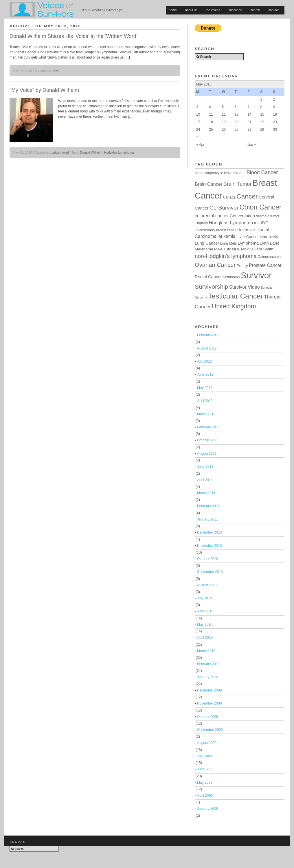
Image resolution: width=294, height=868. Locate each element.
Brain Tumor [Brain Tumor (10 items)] (237, 184)
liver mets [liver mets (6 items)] (269, 236)
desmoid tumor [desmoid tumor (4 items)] (268, 216)
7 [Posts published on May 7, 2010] (248, 107)
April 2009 (205, 796)
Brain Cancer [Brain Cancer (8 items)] (209, 184)
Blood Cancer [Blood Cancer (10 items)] (262, 172)
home (173, 10)
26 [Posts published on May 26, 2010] (224, 130)
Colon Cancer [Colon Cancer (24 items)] (261, 207)
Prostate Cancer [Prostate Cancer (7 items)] (265, 265)
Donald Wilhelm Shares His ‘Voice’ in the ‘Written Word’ (73, 36)
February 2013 (208, 335)
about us (191, 10)
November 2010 (209, 546)
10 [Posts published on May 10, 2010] (198, 114)
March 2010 (206, 651)
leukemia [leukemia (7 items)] (227, 236)
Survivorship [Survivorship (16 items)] (211, 286)
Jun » (252, 145)
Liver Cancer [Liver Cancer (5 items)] (248, 237)
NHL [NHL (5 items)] (236, 249)
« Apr (200, 145)
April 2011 (205, 480)
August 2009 (207, 743)
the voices (213, 10)
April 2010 (205, 638)
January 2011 (208, 519)
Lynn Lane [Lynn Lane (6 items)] (269, 243)
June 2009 (205, 769)
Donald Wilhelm (91, 152)
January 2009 (208, 809)
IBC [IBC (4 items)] (257, 223)
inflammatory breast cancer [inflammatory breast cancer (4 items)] (216, 230)
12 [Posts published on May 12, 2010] (224, 114)
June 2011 (205, 467)
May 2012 (205, 388)
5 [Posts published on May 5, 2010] (223, 107)
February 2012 (208, 427)
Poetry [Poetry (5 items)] (242, 266)
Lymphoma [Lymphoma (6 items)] (248, 243)
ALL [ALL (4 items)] (242, 173)
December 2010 (209, 532)
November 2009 (209, 703)
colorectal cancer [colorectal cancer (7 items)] (212, 216)
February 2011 (208, 506)
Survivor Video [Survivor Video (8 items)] (245, 287)
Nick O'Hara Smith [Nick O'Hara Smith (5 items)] (257, 249)
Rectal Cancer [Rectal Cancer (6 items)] (208, 277)
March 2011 (206, 493)
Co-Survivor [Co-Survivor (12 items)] (224, 208)
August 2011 (207, 454)
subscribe (235, 10)
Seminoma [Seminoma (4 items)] (231, 277)
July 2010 (204, 598)
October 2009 (208, 717)
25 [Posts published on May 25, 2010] (211, 130)
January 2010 (208, 677)
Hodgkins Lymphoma (119, 152)
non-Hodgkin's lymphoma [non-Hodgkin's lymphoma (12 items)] (226, 256)
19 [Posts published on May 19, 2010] (224, 122)
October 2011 (208, 440)
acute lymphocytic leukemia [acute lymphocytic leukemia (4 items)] (216, 173)
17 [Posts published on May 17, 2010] (198, 122)
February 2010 (208, 664)
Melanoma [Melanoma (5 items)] (204, 249)
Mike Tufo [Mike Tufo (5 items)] (223, 249)
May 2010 (205, 625)
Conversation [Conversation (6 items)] (242, 216)
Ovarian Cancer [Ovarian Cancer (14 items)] (215, 265)
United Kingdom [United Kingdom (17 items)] (234, 306)
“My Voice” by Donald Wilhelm (44, 90)
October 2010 (208, 559)
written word (60, 152)
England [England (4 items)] (201, 223)
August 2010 (207, 585)
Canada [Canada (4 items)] (229, 197)
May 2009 (205, 783)
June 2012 (205, 374)
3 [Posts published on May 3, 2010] (197, 107)
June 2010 (205, 611)
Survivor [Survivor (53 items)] (256, 275)
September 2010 (210, 572)
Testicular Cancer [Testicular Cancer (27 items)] (236, 296)
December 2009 (209, 690)
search (255, 10)
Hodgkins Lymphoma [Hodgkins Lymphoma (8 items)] (231, 223)
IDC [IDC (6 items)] (265, 223)
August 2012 (207, 348)
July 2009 (204, 756)
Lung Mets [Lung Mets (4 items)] (228, 243)
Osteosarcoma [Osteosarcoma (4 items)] (269, 257)
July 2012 (204, 361)
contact (274, 10)
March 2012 (206, 414)
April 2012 (205, 401)
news (56, 71)
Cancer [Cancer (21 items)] (247, 196)
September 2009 (210, 730)
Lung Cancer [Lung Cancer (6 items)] (207, 243)
